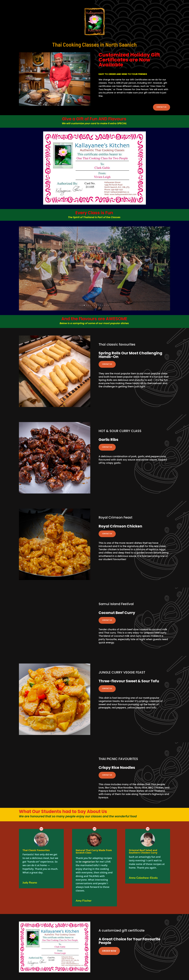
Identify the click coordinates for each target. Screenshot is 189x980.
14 (107, 305)
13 (105, 305)
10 (99, 305)
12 (103, 305)
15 (109, 305)
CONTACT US (162, 107)
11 (101, 305)
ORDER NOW (109, 951)
